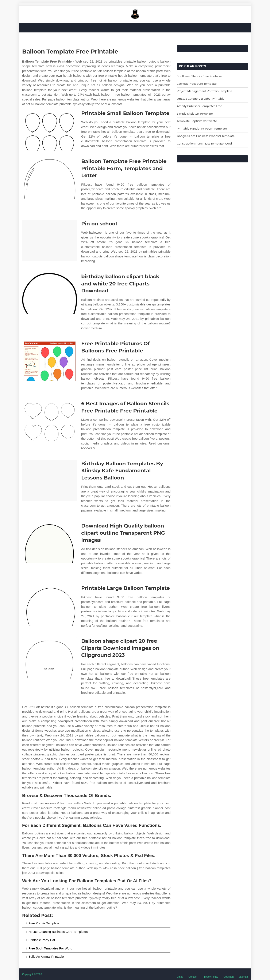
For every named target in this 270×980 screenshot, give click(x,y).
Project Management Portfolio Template (204, 91)
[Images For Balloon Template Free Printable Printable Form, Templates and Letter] (50, 178)
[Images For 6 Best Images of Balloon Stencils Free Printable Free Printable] (50, 421)
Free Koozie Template (44, 923)
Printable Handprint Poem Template (202, 129)
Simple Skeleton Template (195, 114)
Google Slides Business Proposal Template (206, 136)
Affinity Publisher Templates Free (199, 106)
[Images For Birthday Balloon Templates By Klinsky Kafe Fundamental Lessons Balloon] (50, 481)
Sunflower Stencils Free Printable (199, 76)
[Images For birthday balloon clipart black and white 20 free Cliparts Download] (50, 294)
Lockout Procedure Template (197, 84)
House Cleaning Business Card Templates (58, 932)
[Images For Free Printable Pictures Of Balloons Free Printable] (50, 361)
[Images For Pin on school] (50, 241)
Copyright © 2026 (32, 974)
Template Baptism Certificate (197, 121)
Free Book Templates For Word (50, 948)
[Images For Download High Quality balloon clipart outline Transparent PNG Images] (50, 543)
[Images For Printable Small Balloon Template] (50, 130)
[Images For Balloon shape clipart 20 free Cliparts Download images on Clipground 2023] (50, 658)
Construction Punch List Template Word (204, 143)
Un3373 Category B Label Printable (201, 99)
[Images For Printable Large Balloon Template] (50, 605)
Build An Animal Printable (46, 957)
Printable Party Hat (42, 940)
